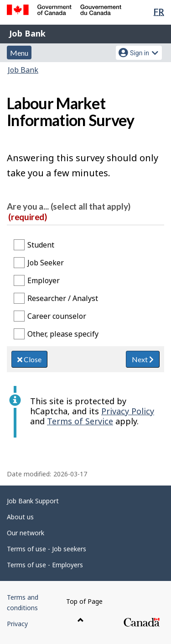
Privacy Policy (128, 411)
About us (20, 517)
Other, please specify (63, 334)
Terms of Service (80, 421)
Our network (26, 533)
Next (143, 359)
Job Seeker (46, 263)
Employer (44, 280)
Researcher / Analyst (63, 298)
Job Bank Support (33, 501)
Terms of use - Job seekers (47, 549)
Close (29, 359)
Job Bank (27, 33)
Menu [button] (19, 53)
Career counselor (57, 316)
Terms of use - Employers (45, 565)
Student (41, 245)
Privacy (17, 624)
